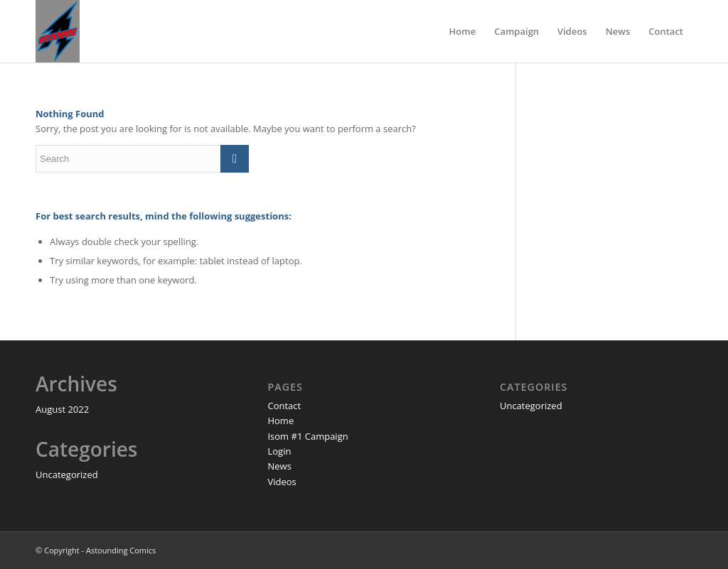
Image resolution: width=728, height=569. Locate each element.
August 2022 (62, 409)
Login (279, 451)
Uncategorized (67, 475)
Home (280, 421)
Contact (284, 406)
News (279, 466)
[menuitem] (463, 31)
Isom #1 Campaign (307, 436)
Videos (282, 482)
